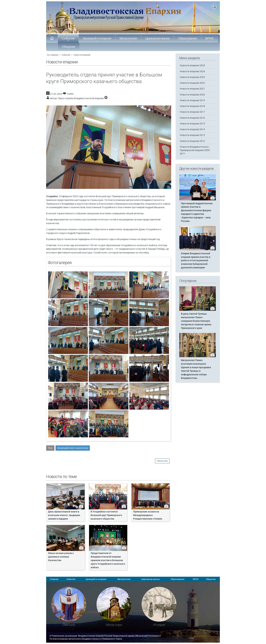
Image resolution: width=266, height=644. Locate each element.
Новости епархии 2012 (192, 141)
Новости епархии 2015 (192, 124)
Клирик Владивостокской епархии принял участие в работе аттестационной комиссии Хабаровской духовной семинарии (196, 261)
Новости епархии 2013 (192, 135)
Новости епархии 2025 (192, 66)
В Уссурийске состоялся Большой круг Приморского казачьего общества (106, 515)
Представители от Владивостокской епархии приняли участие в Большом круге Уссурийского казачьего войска (108, 560)
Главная (54, 579)
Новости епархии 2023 (192, 77)
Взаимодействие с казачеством (73, 448)
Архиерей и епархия (97, 39)
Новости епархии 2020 (192, 95)
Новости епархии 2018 (192, 106)
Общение (69, 48)
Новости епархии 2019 (192, 100)
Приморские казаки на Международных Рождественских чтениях (148, 515)
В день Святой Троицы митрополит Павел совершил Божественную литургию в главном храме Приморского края (196, 321)
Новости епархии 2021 (192, 89)
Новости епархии (82, 55)
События (68, 39)
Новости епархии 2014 (192, 129)
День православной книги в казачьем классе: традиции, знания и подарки (64, 515)
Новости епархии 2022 (192, 83)
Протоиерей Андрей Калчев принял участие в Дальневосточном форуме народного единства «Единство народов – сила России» (197, 212)
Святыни (69, 625)
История (159, 625)
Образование (188, 39)
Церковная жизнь (158, 39)
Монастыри (114, 625)
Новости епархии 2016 (192, 118)
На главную (53, 55)
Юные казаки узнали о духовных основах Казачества (61, 557)
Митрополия (128, 39)
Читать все (162, 461)
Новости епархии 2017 (192, 112)
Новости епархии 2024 (192, 71)
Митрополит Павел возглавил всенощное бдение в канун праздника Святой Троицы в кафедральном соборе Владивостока (196, 369)
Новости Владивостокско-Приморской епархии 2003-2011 (195, 150)
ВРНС (210, 39)
